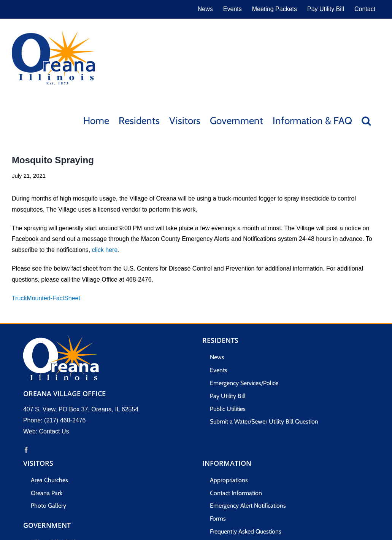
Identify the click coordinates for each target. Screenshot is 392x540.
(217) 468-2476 (65, 420)
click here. (106, 250)
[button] (366, 120)
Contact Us (54, 431)
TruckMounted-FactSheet (46, 298)
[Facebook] (26, 450)
